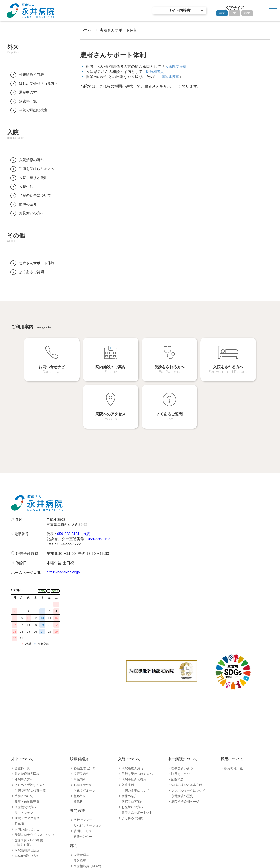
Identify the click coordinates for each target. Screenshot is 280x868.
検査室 (78, 832)
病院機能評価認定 (27, 794)
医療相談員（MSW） (88, 810)
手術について (24, 740)
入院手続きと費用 (134, 723)
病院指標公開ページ (185, 745)
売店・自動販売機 (27, 745)
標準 (222, 13)
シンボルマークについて (188, 734)
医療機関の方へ (25, 751)
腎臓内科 (80, 723)
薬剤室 (78, 821)
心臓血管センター (86, 712)
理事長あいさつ (182, 712)
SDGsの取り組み (27, 800)
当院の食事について (136, 734)
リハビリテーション (87, 769)
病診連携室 (171, 77)
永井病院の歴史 (182, 740)
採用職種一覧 (233, 712)
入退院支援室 (176, 67)
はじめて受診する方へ (30, 729)
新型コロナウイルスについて (35, 779)
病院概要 (177, 723)
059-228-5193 (100, 504)
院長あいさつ (181, 718)
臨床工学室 (81, 827)
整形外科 (80, 740)
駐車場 (19, 768)
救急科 (78, 745)
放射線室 (80, 804)
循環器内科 (81, 718)
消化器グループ (84, 734)
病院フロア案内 (132, 745)
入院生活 (128, 729)
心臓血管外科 (83, 729)
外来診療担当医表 (27, 718)
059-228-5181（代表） (77, 499)
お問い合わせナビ (27, 773)
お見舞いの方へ (132, 751)
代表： (52, 499)
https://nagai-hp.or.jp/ (64, 537)
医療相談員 (156, 72)
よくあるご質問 (132, 762)
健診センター (83, 780)
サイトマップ (24, 757)
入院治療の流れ (132, 712)
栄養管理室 (81, 799)
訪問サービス (83, 775)
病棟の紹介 (129, 740)
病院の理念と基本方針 (187, 729)
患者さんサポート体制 (137, 757)
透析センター (83, 764)
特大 (247, 13)
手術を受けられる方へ (137, 718)
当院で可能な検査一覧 (30, 734)
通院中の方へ (24, 723)
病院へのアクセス (27, 762)
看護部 (78, 843)
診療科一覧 (22, 712)
